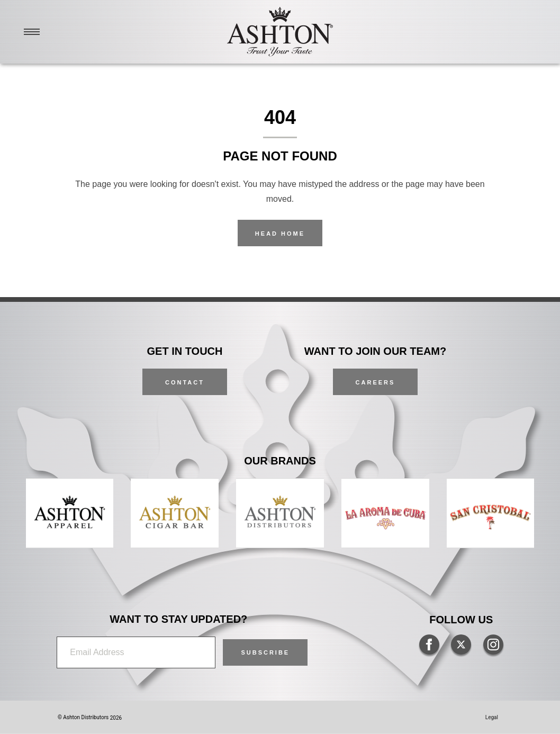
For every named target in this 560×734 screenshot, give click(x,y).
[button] (265, 652)
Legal (492, 717)
